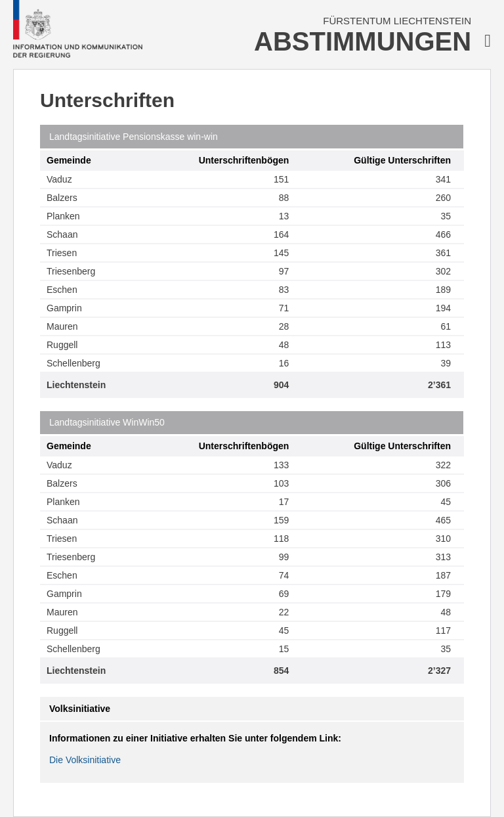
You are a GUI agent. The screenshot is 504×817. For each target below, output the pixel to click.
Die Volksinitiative (85, 760)
